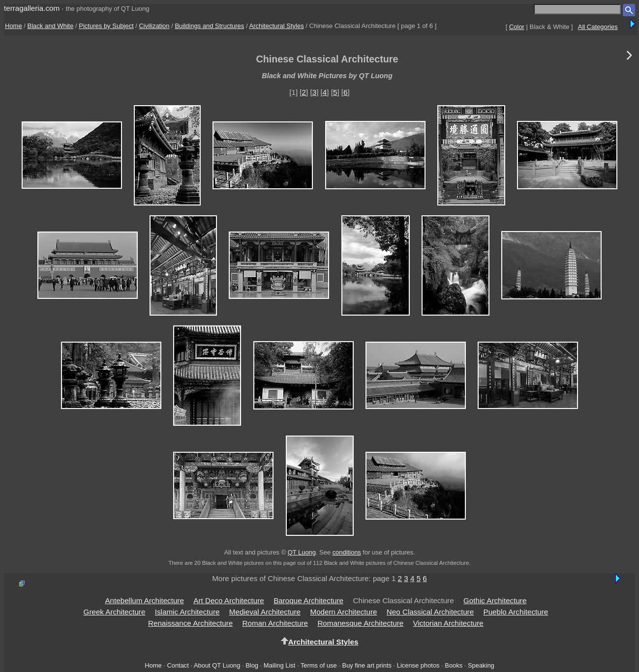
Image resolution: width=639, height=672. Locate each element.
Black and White (51, 26)
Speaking (481, 665)
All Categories (598, 27)
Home (14, 26)
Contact (178, 665)
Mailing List (280, 665)
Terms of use (319, 665)
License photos (418, 665)
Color (517, 27)
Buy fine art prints (367, 665)
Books (454, 665)
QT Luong (302, 552)
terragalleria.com (32, 8)
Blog (252, 665)
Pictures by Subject (106, 26)
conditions (347, 552)
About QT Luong (217, 665)
